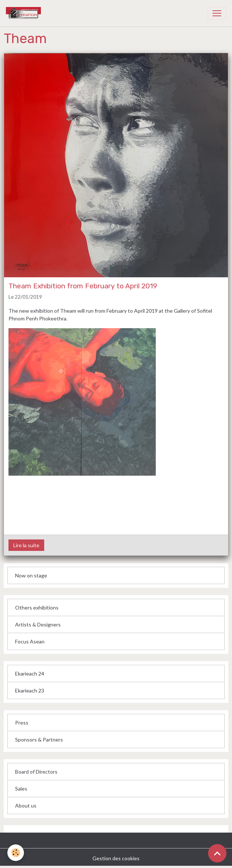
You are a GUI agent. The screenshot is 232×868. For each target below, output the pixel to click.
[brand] (64, 13)
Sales (21, 789)
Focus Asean (30, 641)
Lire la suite (26, 545)
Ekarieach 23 (30, 690)
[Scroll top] (217, 853)
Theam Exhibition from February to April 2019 (83, 286)
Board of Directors (36, 772)
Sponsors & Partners (39, 739)
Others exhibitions (37, 607)
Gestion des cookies (116, 858)
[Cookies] (16, 853)
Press (22, 723)
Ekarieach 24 (30, 673)
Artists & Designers (38, 624)
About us (26, 805)
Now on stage (31, 575)
